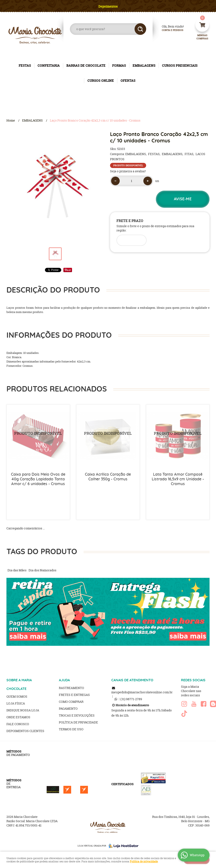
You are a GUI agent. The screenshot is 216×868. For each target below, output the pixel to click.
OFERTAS (128, 81)
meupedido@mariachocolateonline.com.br (142, 692)
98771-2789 (131, 699)
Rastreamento (71, 688)
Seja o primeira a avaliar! (128, 171)
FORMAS (119, 66)
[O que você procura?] (140, 29)
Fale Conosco (18, 724)
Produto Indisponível (38, 436)
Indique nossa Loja (23, 710)
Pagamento (68, 708)
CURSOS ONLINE (101, 81)
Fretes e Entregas (74, 695)
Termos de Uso (71, 729)
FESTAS (25, 66)
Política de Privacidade (78, 722)
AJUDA (64, 680)
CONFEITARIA (49, 66)
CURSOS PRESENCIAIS (180, 66)
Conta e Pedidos (169, 30)
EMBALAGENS (144, 66)
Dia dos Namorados (42, 570)
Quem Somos (17, 696)
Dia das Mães (17, 570)
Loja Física (16, 703)
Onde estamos (18, 717)
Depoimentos (108, 6)
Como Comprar (71, 702)
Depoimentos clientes (25, 731)
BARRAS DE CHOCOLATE (86, 66)
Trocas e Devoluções (77, 715)
